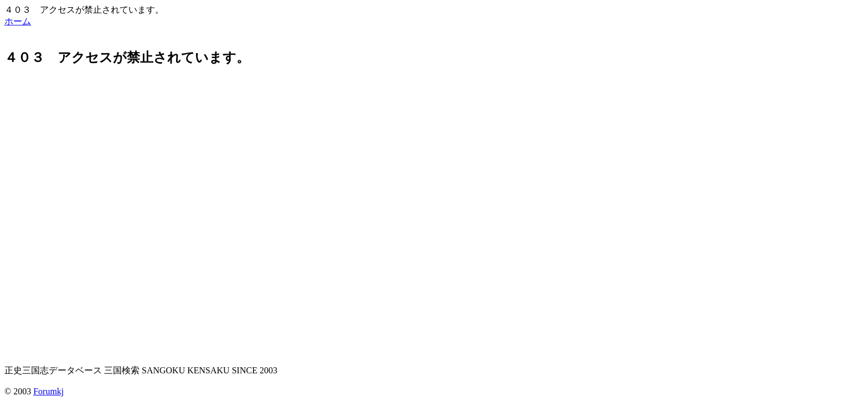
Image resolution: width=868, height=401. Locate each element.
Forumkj (48, 391)
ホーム (18, 21)
